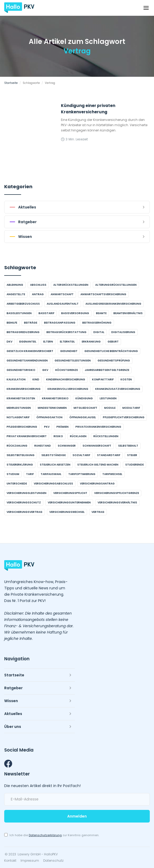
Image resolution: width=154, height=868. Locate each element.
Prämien (62, 427)
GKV (45, 370)
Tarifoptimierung (82, 474)
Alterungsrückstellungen (116, 285)
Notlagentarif (18, 417)
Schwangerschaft (97, 446)
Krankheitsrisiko (55, 398)
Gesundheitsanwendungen (27, 361)
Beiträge (31, 323)
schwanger (67, 446)
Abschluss (38, 285)
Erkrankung (91, 342)
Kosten (126, 379)
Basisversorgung (75, 313)
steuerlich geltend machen (98, 465)
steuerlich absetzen (55, 465)
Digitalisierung (123, 332)
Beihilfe (12, 323)
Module (110, 408)
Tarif (30, 474)
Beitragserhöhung (97, 323)
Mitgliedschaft (85, 408)
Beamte (101, 313)
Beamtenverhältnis (128, 313)
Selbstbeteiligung (21, 455)
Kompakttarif (103, 379)
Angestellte (16, 294)
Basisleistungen (19, 313)
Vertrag (98, 512)
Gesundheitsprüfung (114, 361)
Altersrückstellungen (71, 285)
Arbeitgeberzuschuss (23, 304)
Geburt (113, 342)
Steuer (132, 455)
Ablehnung (15, 285)
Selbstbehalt (128, 446)
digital (99, 332)
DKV (9, 342)
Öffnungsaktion (49, 417)
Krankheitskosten (21, 398)
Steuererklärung (20, 465)
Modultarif (131, 408)
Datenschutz (53, 861)
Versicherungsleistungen (27, 493)
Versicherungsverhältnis (117, 502)
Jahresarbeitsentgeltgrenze (107, 370)
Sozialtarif (81, 455)
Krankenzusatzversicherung (118, 389)
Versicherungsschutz (24, 502)
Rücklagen (78, 436)
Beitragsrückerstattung (66, 332)
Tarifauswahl (51, 474)
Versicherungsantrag (97, 484)
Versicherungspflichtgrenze (117, 493)
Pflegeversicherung (22, 427)
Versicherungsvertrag (25, 512)
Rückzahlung (17, 446)
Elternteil (67, 342)
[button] (146, 8)
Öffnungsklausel (83, 417)
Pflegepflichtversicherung (124, 417)
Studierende (134, 465)
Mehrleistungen (19, 408)
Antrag (38, 294)
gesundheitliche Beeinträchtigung (111, 351)
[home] (19, 8)
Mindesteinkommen (52, 408)
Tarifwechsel (112, 474)
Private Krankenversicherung (98, 427)
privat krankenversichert (27, 436)
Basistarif (46, 313)
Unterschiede (17, 484)
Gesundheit (69, 351)
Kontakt (10, 861)
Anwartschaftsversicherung (103, 294)
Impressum (30, 861)
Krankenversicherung (24, 389)
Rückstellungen (106, 436)
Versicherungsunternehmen (69, 502)
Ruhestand (43, 446)
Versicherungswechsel (67, 512)
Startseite (11, 83)
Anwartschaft (62, 294)
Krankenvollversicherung (68, 389)
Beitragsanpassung (60, 323)
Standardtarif (109, 455)
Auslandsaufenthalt (63, 304)
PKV (47, 427)
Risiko (58, 436)
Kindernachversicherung (66, 379)
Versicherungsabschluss (53, 484)
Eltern (48, 342)
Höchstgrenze (66, 370)
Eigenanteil (28, 342)
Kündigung (84, 398)
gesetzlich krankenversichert (30, 351)
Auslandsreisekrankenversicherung (113, 304)
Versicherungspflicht (70, 493)
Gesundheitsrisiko (21, 370)
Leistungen (108, 398)
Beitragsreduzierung (23, 332)
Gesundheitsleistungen (73, 361)
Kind (36, 379)
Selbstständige (54, 455)
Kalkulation (16, 379)
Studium (13, 474)
